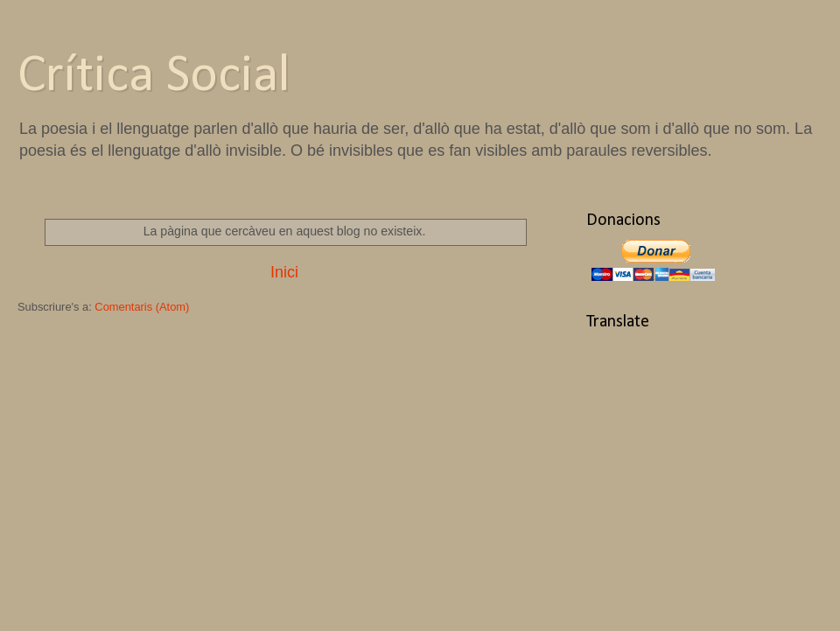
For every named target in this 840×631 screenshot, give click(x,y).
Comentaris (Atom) (142, 307)
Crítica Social (154, 77)
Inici (284, 272)
